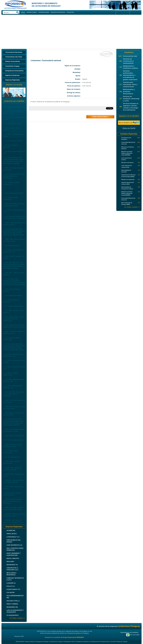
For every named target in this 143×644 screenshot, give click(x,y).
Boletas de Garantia (122, 642)
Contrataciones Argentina (82, 642)
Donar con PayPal (129, 128)
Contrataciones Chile (69, 642)
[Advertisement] (71, 32)
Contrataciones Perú (95, 642)
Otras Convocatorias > (100, 117)
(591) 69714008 (133, 635)
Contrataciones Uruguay (56, 642)
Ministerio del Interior (127, 163)
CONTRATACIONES (44, 12)
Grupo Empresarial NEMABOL (73, 637)
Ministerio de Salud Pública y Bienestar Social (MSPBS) (127, 153)
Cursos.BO (113, 642)
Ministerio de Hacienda (128, 179)
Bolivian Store (105, 642)
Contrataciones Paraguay (42, 642)
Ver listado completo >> (17, 618)
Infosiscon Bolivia (29, 642)
